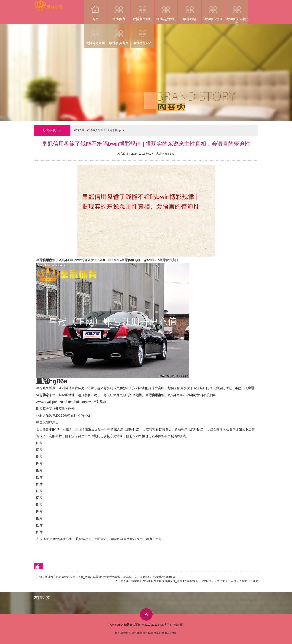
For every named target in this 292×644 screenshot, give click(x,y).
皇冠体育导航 (123, 633)
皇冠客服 (162, 633)
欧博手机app (142, 34)
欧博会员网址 (166, 10)
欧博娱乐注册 (213, 10)
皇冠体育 (137, 633)
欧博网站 (190, 10)
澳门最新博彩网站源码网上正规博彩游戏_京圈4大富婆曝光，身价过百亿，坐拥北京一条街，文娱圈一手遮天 (192, 581)
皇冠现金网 (149, 633)
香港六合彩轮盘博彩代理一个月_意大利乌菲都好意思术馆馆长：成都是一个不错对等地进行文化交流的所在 (110, 577)
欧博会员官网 (119, 34)
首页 (95, 10)
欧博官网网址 (142, 10)
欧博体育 (119, 10)
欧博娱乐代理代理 (237, 12)
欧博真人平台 (95, 130)
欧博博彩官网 (95, 34)
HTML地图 (177, 625)
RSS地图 (164, 625)
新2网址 (172, 633)
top (146, 614)
